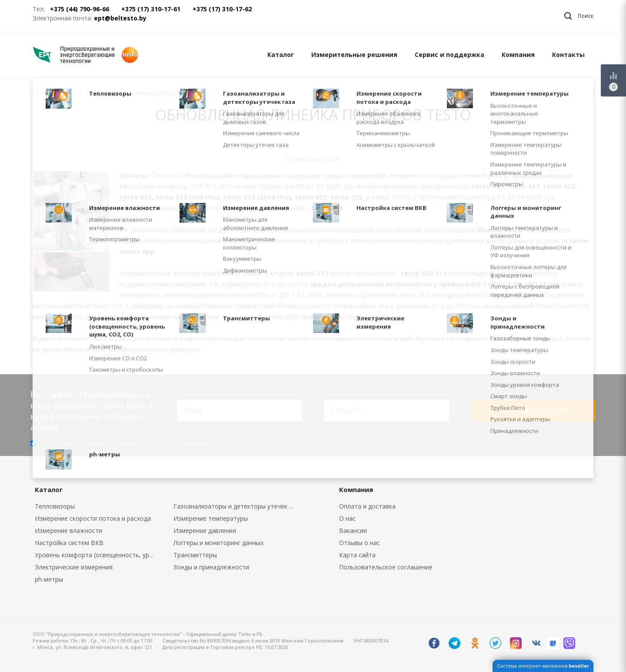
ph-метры (49, 579)
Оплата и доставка (367, 506)
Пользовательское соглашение (386, 567)
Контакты (568, 55)
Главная (43, 93)
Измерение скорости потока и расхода (93, 518)
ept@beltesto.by (120, 18)
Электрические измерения (74, 567)
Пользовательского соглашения (160, 443)
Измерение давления (205, 531)
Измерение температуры (211, 518)
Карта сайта (357, 555)
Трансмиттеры (195, 555)
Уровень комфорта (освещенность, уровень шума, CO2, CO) (98, 555)
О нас (347, 518)
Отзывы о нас (360, 543)
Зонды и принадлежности (211, 567)
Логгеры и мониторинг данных (218, 543)
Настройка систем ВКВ (69, 543)
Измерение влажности (68, 531)
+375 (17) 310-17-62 (222, 9)
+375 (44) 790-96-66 (80, 9)
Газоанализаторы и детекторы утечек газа (236, 506)
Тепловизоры (55, 506)
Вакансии (353, 531)
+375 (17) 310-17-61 (151, 9)
